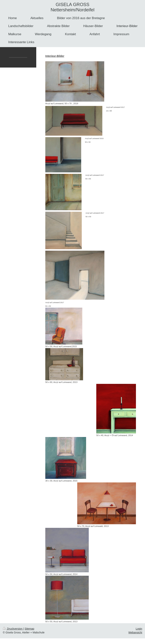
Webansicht (135, 632)
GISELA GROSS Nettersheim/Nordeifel (72, 7)
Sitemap (29, 629)
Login (139, 629)
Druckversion (13, 629)
